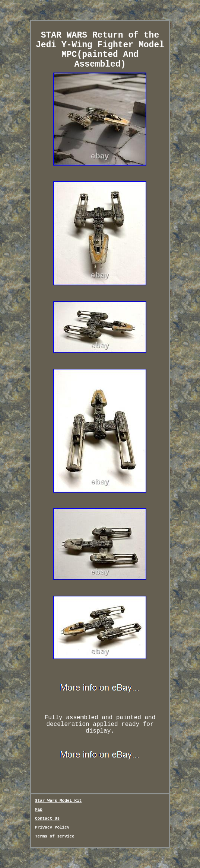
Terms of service (55, 836)
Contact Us (47, 819)
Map (39, 810)
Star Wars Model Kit (58, 801)
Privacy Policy (52, 827)
